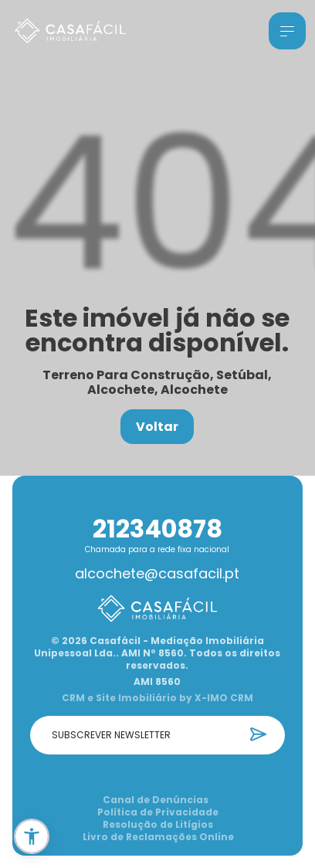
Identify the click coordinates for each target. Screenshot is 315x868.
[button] (32, 836)
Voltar (157, 427)
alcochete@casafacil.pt (157, 574)
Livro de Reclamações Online (158, 837)
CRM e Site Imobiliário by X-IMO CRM (157, 698)
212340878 (157, 529)
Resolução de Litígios (158, 825)
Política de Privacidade (158, 812)
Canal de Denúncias (156, 800)
